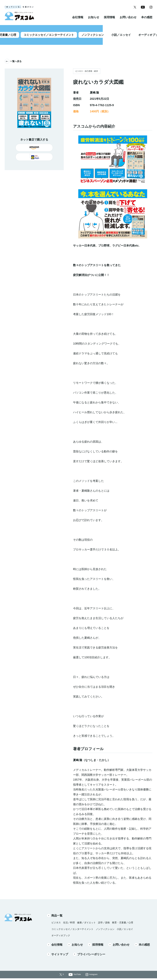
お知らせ (94, 21)
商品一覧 (55, 909)
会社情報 (78, 21)
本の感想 (147, 21)
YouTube (77, 968)
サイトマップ (57, 948)
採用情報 (109, 21)
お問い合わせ (128, 21)
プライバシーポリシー (89, 948)
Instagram (93, 968)
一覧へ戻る (13, 55)
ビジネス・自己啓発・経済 (87, 65)
